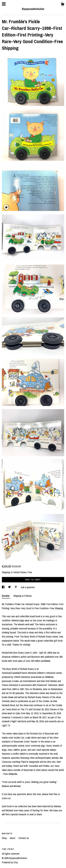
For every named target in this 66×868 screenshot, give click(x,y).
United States (20, 572)
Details (6, 596)
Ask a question (28, 587)
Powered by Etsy (10, 862)
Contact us (24, 838)
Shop (5, 838)
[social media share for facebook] (3, 587)
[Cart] (62, 5)
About (13, 838)
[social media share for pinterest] (16, 587)
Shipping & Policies (22, 596)
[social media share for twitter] (10, 587)
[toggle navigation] (4, 4)
